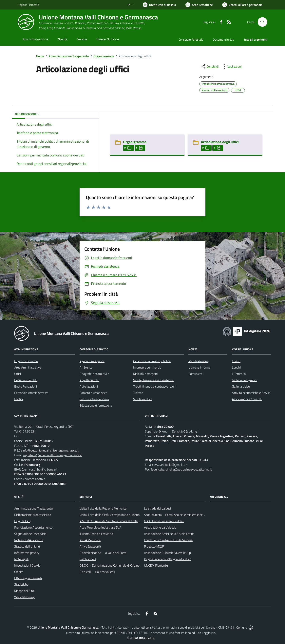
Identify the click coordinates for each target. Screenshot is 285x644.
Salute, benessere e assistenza (153, 380)
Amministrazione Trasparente (69, 56)
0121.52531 (28, 431)
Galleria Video (241, 386)
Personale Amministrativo (31, 393)
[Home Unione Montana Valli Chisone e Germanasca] (88, 22)
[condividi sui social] (209, 66)
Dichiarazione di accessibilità (33, 515)
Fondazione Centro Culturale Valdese (168, 540)
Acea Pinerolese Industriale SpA (100, 527)
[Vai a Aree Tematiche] (199, 5)
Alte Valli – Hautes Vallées (97, 572)
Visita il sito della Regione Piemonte (103, 508)
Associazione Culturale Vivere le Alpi (168, 553)
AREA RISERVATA (140, 638)
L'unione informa (199, 367)
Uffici (18, 374)
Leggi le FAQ (22, 521)
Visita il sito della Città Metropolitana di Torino (110, 515)
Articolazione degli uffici (220, 142)
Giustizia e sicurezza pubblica (152, 361)
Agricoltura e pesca (92, 361)
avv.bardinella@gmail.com (171, 465)
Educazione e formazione (96, 405)
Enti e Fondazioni (26, 386)
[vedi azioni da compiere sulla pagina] (231, 66)
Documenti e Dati (26, 380)
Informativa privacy (27, 553)
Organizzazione (104, 56)
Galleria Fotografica (245, 380)
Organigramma (135, 142)
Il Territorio (239, 374)
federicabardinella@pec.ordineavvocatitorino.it (181, 469)
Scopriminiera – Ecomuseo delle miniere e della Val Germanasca (186, 515)
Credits (19, 572)
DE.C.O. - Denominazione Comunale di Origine (110, 565)
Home (40, 56)
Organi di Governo (26, 361)
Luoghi (236, 367)
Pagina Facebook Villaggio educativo (168, 559)
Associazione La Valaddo (160, 527)
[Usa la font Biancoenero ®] (159, 5)
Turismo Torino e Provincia (96, 534)
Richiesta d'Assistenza (29, 540)
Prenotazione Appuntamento (33, 527)
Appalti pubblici (89, 380)
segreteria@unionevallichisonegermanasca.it (52, 455)
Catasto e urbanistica (93, 393)
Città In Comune (237, 627)
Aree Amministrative (28, 367)
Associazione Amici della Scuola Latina (169, 534)
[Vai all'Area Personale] (242, 5)
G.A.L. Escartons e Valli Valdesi (164, 521)
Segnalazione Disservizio (30, 534)
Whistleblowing (24, 597)
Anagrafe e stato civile (94, 374)
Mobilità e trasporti (146, 374)
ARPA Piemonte (90, 540)
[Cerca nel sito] (262, 22)
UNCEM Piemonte (156, 565)
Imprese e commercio (147, 367)
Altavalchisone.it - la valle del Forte (103, 553)
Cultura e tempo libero (94, 399)
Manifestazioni (198, 361)
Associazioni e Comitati (247, 399)
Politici (19, 399)
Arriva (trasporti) (90, 546)
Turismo (138, 393)
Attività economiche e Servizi (251, 393)
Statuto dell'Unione (27, 546)
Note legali (21, 559)
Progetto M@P (154, 546)
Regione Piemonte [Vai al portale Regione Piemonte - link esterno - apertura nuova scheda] (28, 5)
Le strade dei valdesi (157, 508)
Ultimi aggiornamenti (28, 578)
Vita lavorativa (143, 399)
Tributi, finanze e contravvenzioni (155, 386)
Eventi (236, 361)
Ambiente (86, 367)
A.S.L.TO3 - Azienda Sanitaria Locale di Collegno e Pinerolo (118, 521)
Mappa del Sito (24, 591)
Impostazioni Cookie (27, 565)
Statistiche (21, 584)
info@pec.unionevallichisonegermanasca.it (51, 450)
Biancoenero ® (158, 633)
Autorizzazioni (89, 386)
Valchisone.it (88, 559)
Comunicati (196, 374)
